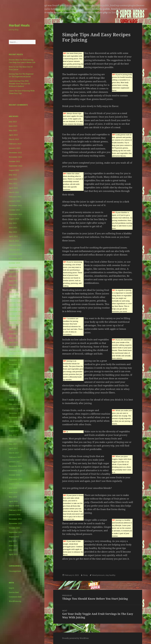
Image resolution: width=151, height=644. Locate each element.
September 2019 (16, 320)
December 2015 (15, 519)
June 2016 (13, 492)
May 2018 (13, 391)
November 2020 (15, 258)
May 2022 (13, 184)
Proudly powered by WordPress (75, 638)
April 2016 (13, 501)
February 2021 (15, 245)
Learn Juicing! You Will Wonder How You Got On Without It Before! (19, 84)
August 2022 (14, 170)
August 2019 (14, 325)
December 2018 (15, 360)
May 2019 (13, 338)
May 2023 (13, 130)
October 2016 (14, 475)
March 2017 (14, 453)
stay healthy (110, 575)
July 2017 (13, 435)
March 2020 (14, 294)
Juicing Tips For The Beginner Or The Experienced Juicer (21, 75)
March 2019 (14, 347)
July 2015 (13, 541)
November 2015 (15, 523)
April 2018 (13, 395)
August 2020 (14, 272)
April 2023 (13, 135)
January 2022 (15, 201)
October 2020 (14, 263)
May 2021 (13, 232)
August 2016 (14, 484)
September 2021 (16, 214)
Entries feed (14, 592)
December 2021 (15, 205)
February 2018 (15, 404)
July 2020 (13, 276)
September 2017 (16, 426)
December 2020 (15, 254)
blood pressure (98, 575)
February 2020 (15, 298)
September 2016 (16, 479)
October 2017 (14, 422)
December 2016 (15, 466)
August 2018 (14, 378)
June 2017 (13, 440)
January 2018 (15, 409)
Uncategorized (15, 571)
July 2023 (13, 122)
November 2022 (15, 157)
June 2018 (13, 387)
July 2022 (13, 175)
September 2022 (16, 166)
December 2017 (15, 413)
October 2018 (14, 369)
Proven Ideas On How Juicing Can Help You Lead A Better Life (22, 61)
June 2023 (13, 126)
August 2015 (14, 537)
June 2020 (13, 281)
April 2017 (13, 448)
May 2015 (13, 550)
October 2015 (14, 528)
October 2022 (14, 161)
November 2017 (15, 417)
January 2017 (15, 462)
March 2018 (14, 400)
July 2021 (13, 223)
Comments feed (15, 597)
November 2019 (15, 312)
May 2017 (13, 444)
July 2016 (13, 488)
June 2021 (13, 228)
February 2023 (15, 144)
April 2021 (13, 236)
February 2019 (15, 351)
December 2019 (15, 307)
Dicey (85, 575)
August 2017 (14, 431)
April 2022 (13, 188)
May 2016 (13, 497)
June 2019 (13, 334)
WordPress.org (15, 601)
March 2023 (14, 139)
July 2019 (13, 329)
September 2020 (16, 267)
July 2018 (13, 382)
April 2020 (13, 289)
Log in (11, 588)
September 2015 (16, 532)
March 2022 (14, 192)
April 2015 (13, 554)
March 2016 (14, 506)
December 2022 (15, 153)
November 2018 (15, 364)
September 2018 (16, 373)
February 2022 (15, 197)
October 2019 (14, 316)
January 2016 (15, 515)
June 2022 (13, 179)
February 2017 (15, 457)
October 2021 (14, 210)
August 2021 (14, 219)
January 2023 (15, 148)
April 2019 (13, 342)
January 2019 (15, 356)
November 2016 (15, 471)
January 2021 (15, 250)
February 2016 (15, 510)
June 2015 (13, 546)
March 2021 (14, 241)
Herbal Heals (19, 25)
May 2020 (13, 285)
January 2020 (15, 303)
